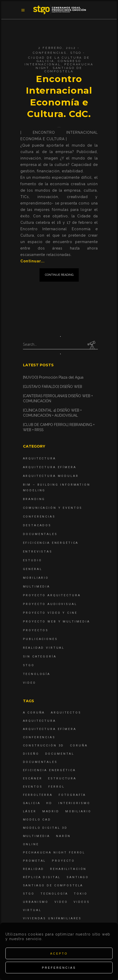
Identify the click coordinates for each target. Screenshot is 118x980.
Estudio (33, 560)
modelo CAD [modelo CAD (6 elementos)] (37, 820)
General (33, 569)
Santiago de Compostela (63, 70)
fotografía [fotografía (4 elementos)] (72, 795)
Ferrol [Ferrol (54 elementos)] (56, 787)
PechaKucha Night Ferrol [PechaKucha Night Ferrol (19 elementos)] (54, 853)
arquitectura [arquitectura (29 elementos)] (40, 721)
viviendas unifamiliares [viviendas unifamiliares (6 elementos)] (52, 918)
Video (30, 683)
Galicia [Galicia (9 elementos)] (32, 803)
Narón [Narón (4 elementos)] (63, 836)
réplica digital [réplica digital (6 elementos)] (42, 877)
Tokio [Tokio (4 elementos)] (81, 894)
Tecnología (37, 674)
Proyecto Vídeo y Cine (50, 613)
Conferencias (50, 53)
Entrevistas (38, 552)
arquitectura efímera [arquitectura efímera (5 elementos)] (50, 729)
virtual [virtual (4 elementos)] (32, 910)
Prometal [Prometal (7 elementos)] (35, 861)
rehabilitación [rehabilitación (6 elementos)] (68, 869)
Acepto (59, 954)
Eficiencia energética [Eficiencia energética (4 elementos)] (49, 770)
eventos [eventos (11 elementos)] (33, 787)
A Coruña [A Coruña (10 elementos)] (34, 713)
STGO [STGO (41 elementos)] (29, 894)
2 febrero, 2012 (57, 48)
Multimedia (37, 587)
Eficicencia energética (51, 543)
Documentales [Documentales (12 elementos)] (40, 762)
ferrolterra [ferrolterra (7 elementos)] (38, 795)
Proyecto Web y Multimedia (57, 622)
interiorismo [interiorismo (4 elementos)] (74, 803)
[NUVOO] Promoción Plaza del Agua (53, 377)
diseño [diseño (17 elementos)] (31, 754)
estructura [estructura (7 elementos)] (62, 778)
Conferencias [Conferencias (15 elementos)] (39, 737)
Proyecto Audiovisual (50, 604)
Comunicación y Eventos (53, 508)
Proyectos (36, 630)
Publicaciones (40, 639)
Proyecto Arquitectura (52, 595)
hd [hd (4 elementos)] (49, 803)
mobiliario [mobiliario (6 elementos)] (78, 811)
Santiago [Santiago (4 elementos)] (78, 877)
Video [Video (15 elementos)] (61, 902)
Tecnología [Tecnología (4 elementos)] (54, 894)
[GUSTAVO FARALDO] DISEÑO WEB (53, 387)
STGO (76, 53)
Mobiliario (36, 578)
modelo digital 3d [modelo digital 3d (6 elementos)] (45, 828)
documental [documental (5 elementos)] (60, 754)
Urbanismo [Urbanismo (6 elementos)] (36, 902)
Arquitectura (40, 458)
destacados (37, 525)
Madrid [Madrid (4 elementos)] (51, 811)
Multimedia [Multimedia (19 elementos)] (37, 836)
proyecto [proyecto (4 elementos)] (63, 861)
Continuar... (33, 261)
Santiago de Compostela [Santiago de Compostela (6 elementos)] (53, 885)
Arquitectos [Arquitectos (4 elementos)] (66, 713)
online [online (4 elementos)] (31, 844)
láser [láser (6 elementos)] (30, 811)
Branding (34, 499)
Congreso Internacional (53, 63)
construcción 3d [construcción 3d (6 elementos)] (44, 746)
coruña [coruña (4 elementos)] (79, 746)
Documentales (40, 534)
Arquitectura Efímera (50, 467)
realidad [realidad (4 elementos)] (34, 869)
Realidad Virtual (44, 648)
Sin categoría (40, 657)
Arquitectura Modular (51, 476)
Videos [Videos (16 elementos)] (82, 902)
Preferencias (59, 968)
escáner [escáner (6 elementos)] (33, 778)
